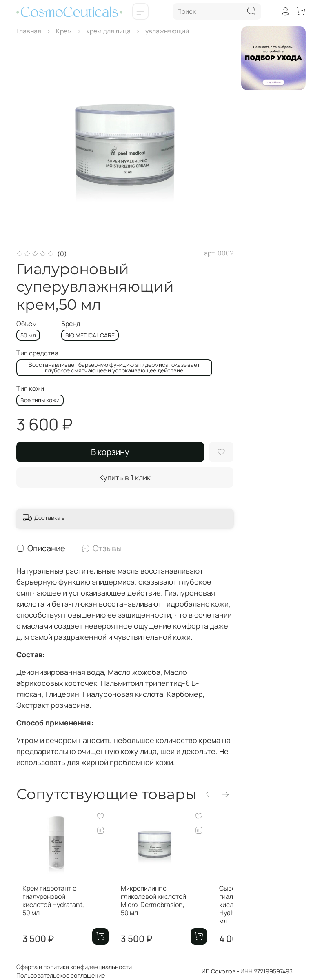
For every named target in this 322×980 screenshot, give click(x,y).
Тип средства (37, 353)
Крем (64, 31)
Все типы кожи (40, 400)
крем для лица (109, 31)
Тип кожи (30, 389)
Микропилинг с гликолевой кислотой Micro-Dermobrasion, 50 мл (172, 913)
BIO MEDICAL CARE (90, 335)
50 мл (28, 335)
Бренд (71, 324)
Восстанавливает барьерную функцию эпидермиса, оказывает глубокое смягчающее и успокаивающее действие (114, 367)
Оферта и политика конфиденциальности (74, 967)
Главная (29, 31)
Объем (27, 324)
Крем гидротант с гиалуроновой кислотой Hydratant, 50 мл (53, 913)
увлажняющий (167, 31)
